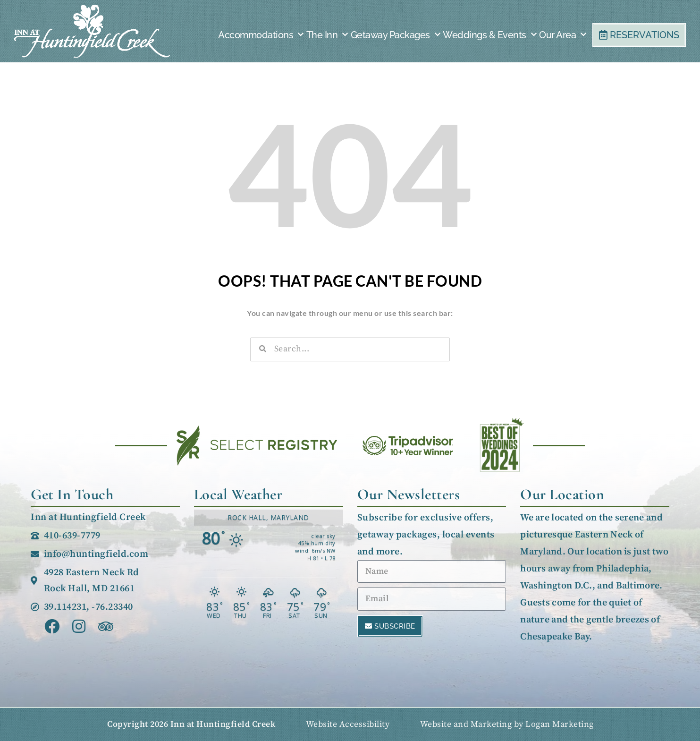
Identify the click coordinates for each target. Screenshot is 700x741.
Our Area (563, 35)
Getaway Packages (396, 35)
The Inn (327, 35)
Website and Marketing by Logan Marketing (507, 724)
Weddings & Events (489, 35)
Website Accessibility (348, 724)
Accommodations (261, 35)
